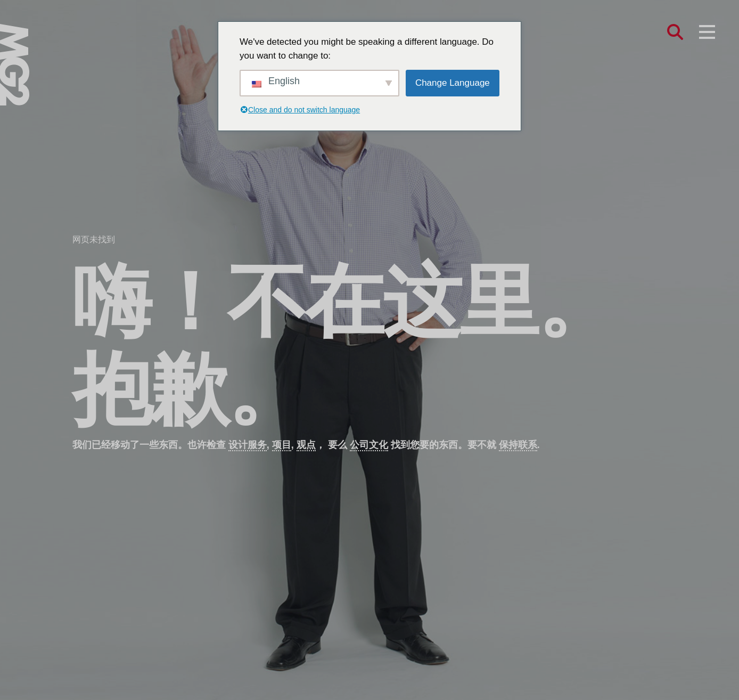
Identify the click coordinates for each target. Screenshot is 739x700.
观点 (306, 445)
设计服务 (248, 445)
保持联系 (518, 445)
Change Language (453, 83)
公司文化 (369, 445)
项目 (282, 445)
